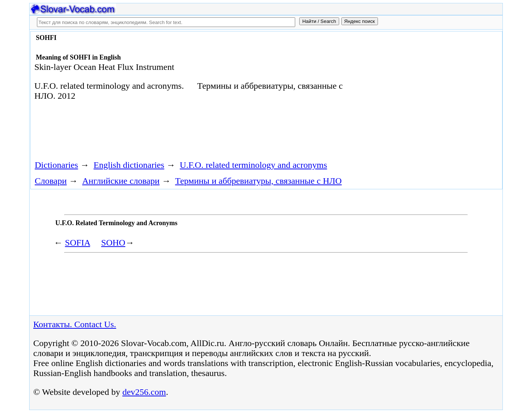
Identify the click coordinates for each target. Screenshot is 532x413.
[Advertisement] (416, 93)
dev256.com (144, 392)
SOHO (113, 243)
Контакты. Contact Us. (75, 324)
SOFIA (78, 243)
